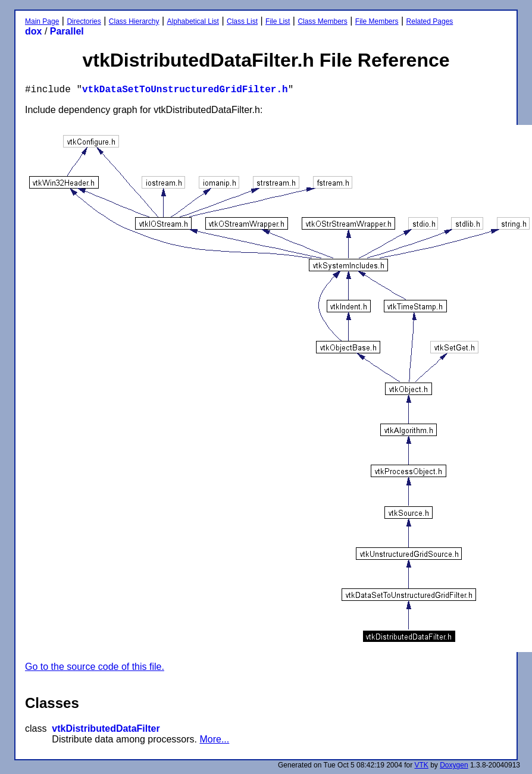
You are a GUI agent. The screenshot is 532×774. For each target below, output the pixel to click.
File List (278, 21)
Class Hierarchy (134, 21)
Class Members (322, 21)
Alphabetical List (193, 21)
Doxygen (454, 765)
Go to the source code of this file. (95, 667)
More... (214, 739)
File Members (377, 21)
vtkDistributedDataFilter (106, 728)
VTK (422, 765)
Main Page (42, 21)
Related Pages (430, 21)
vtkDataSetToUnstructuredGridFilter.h (185, 90)
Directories (84, 21)
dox (33, 31)
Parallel (67, 31)
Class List (242, 21)
